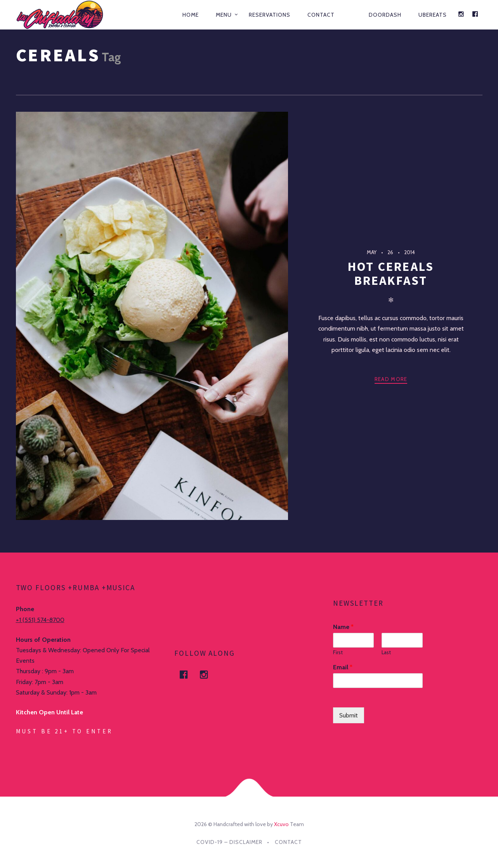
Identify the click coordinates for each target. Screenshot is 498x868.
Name (343, 627)
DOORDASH (385, 15)
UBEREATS (433, 15)
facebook (188, 675)
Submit (349, 715)
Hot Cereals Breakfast (391, 274)
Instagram (208, 675)
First (338, 652)
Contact (321, 15)
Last (386, 652)
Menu (224, 15)
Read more (391, 379)
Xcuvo (281, 824)
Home (191, 15)
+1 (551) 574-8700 (40, 620)
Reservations (270, 15)
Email (343, 667)
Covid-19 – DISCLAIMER (229, 842)
